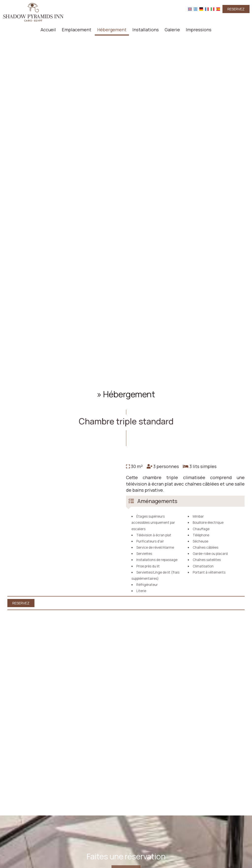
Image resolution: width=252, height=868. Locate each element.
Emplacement (77, 30)
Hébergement (112, 30)
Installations (146, 30)
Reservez (236, 9)
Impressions (199, 30)
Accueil (48, 30)
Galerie (172, 30)
